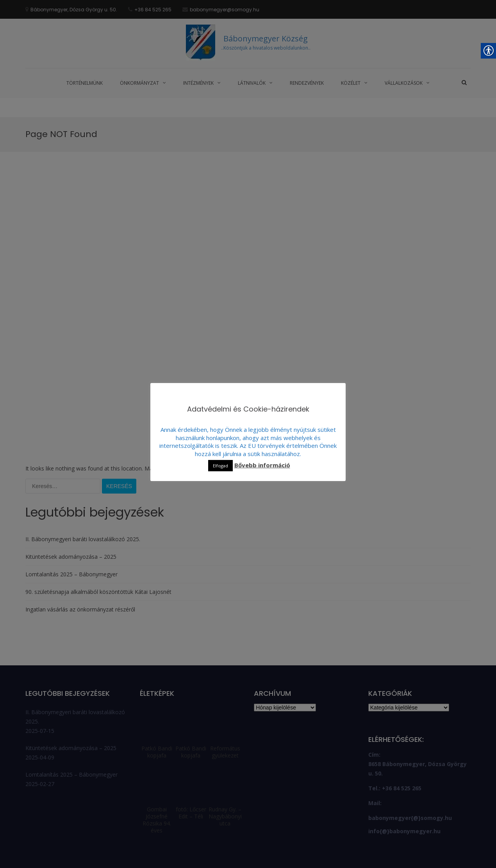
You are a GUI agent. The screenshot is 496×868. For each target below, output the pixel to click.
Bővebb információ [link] (262, 465)
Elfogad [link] (220, 466)
